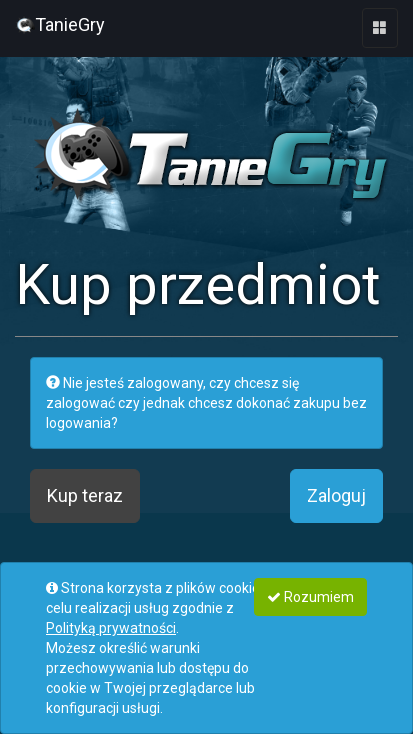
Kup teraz (85, 495)
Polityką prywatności (111, 628)
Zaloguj (336, 495)
